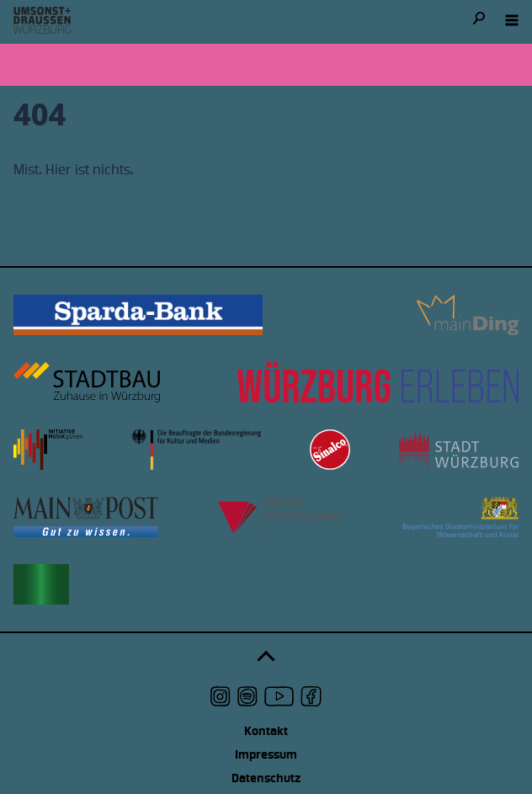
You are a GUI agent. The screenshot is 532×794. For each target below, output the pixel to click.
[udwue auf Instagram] (221, 696)
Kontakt (266, 731)
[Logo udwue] (42, 20)
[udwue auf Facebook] (311, 696)
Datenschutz (266, 778)
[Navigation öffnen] (512, 20)
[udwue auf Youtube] (279, 696)
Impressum (266, 755)
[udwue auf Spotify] (247, 696)
